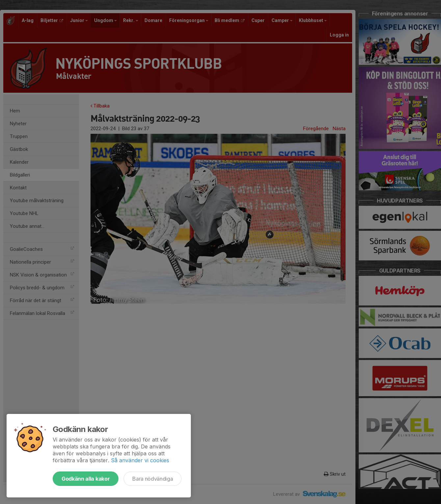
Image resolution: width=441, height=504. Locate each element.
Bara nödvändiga (153, 479)
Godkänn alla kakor (86, 479)
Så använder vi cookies (140, 460)
